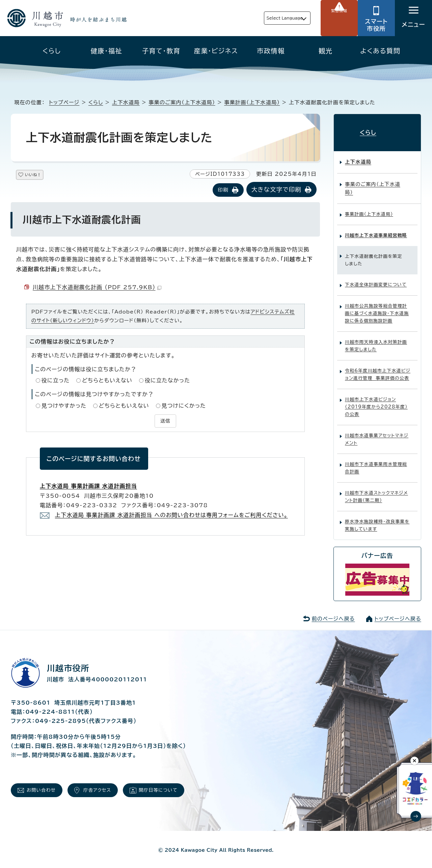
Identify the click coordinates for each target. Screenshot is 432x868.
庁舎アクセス (110, 786)
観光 (326, 51)
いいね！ (41, 176)
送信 (165, 421)
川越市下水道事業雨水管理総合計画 (376, 462)
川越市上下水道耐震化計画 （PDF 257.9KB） (97, 288)
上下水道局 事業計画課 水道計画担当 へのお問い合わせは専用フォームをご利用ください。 (171, 514)
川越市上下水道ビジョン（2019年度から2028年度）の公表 (376, 401)
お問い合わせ (46, 786)
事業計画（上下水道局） (252, 102)
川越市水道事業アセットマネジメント (377, 433)
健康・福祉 (107, 51)
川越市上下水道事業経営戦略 (376, 230)
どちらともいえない (107, 381)
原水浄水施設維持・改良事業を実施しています (377, 520)
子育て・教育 (161, 51)
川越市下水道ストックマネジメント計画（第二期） (376, 491)
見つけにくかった (184, 406)
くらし (52, 51)
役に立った (56, 381)
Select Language (269, 18)
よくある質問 (380, 51)
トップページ (64, 102)
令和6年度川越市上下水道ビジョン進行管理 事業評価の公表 (378, 369)
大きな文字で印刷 (276, 190)
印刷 (223, 191)
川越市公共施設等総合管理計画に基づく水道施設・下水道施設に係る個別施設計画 (377, 308)
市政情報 (271, 51)
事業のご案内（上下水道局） (182, 102)
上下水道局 (126, 102)
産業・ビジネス (216, 51)
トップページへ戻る (398, 613)
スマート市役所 (376, 25)
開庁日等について (180, 786)
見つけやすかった (64, 406)
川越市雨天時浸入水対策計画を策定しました (376, 340)
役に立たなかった (167, 381)
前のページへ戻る (333, 613)
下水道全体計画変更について (376, 279)
